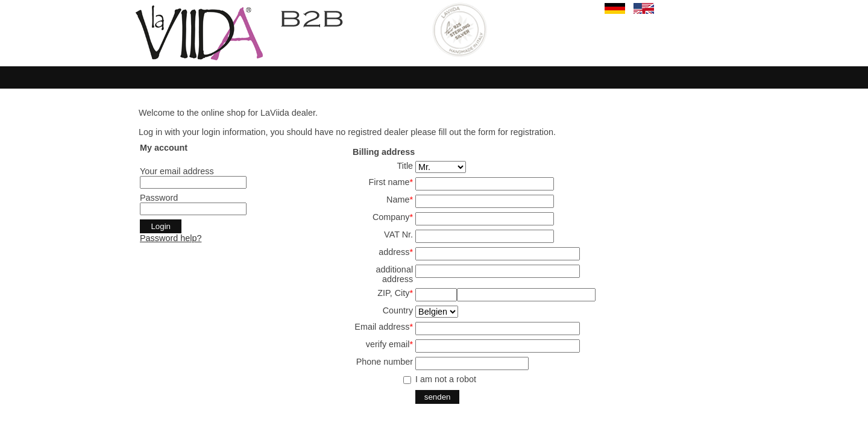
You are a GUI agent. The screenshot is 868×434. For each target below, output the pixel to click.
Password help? (171, 238)
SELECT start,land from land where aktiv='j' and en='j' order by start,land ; (437, 312)
